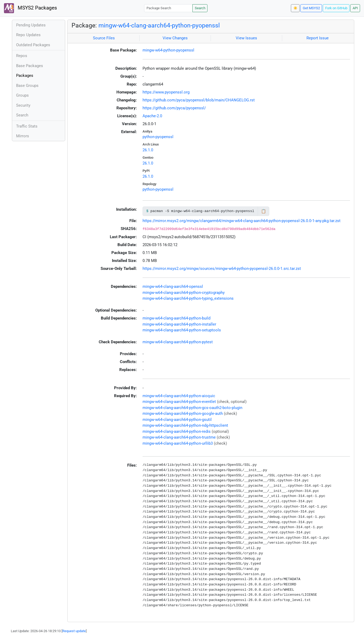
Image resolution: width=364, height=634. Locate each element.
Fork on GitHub (336, 8)
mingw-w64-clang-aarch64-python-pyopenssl (159, 25)
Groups (22, 95)
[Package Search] (168, 8)
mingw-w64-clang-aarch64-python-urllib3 (178, 443)
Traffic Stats (27, 126)
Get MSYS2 (311, 8)
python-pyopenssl (158, 137)
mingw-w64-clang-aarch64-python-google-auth (183, 414)
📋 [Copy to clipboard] (264, 211)
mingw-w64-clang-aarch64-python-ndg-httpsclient (185, 425)
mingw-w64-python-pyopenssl (168, 50)
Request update (74, 631)
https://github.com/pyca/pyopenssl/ (174, 108)
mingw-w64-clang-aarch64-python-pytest (178, 342)
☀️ (295, 8)
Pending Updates (31, 25)
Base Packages (30, 66)
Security (23, 105)
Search (200, 8)
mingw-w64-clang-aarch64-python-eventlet (179, 402)
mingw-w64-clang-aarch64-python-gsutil (177, 420)
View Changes (175, 38)
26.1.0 (148, 150)
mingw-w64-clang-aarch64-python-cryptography (184, 293)
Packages (25, 76)
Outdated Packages (33, 45)
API (355, 8)
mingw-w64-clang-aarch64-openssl (173, 287)
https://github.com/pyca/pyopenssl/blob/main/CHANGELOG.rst (199, 100)
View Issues (246, 38)
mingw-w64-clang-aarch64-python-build (176, 318)
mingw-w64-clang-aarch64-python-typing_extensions (188, 298)
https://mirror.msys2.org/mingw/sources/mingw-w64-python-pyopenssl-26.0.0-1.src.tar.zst (222, 269)
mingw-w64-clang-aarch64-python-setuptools (182, 330)
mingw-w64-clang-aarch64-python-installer (179, 324)
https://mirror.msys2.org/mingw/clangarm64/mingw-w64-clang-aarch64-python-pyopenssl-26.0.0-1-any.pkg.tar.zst (242, 221)
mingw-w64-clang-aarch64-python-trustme (179, 437)
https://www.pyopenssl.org (166, 92)
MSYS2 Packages (30, 8)
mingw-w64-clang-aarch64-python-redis (177, 431)
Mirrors (23, 136)
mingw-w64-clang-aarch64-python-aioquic (179, 396)
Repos (22, 56)
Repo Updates (28, 35)
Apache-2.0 (152, 116)
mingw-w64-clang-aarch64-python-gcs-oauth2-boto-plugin (192, 408)
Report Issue (318, 38)
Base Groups (27, 86)
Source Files (104, 38)
